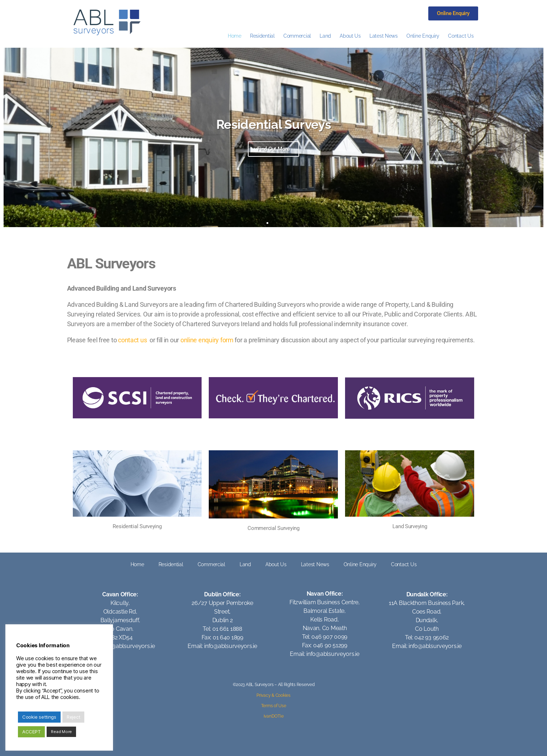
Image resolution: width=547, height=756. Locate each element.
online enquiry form (207, 340)
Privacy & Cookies (273, 695)
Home (235, 36)
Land (325, 36)
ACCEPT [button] (31, 732)
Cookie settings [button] (39, 717)
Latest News (384, 36)
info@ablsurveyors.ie (128, 646)
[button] (267, 223)
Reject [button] (73, 717)
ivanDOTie (274, 716)
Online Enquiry (423, 36)
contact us (132, 340)
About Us (350, 36)
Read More (61, 732)
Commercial (297, 36)
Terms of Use (274, 706)
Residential (262, 36)
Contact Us (461, 36)
